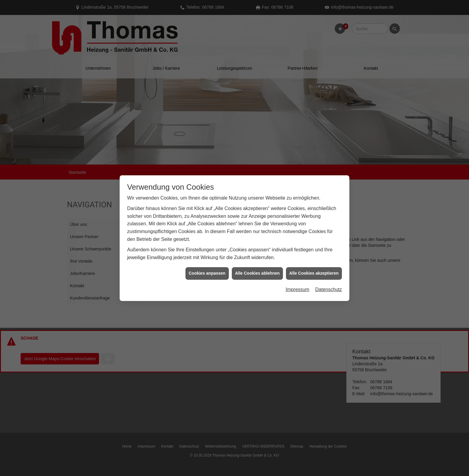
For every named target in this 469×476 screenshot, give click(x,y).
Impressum (297, 286)
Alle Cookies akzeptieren (314, 270)
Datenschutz (329, 286)
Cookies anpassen (207, 270)
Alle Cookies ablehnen (257, 270)
